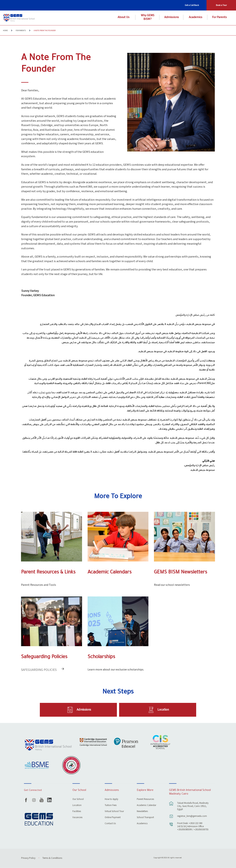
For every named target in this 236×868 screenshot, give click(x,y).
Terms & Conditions (52, 858)
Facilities (77, 812)
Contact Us (110, 824)
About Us (124, 17)
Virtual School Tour (114, 812)
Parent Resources (145, 799)
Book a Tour (221, 5)
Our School (78, 799)
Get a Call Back (192, 5)
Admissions (172, 17)
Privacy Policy (28, 858)
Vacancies (77, 818)
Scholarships (101, 657)
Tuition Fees (111, 806)
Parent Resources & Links (48, 573)
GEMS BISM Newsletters (181, 573)
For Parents (219, 17)
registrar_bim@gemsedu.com (192, 816)
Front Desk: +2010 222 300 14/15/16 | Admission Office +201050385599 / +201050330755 (193, 826)
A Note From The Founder (45, 31)
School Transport (145, 818)
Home (5, 31)
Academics (196, 17)
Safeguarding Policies (44, 657)
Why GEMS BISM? (148, 17)
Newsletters (142, 812)
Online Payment (113, 818)
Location (163, 710)
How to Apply (111, 799)
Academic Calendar (146, 806)
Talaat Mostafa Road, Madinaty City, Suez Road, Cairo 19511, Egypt (193, 806)
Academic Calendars (110, 573)
